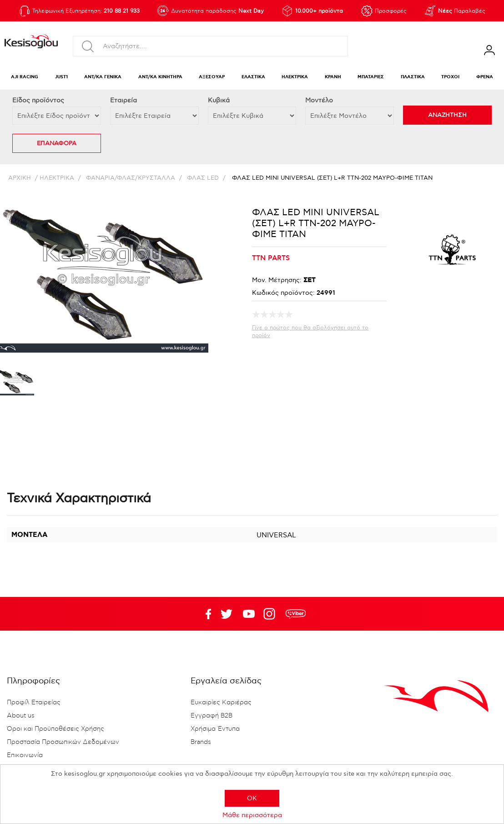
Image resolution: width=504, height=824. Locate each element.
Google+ (271, 614)
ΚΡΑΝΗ (333, 77)
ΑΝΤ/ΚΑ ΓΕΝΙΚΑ (103, 77)
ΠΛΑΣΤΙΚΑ (413, 77)
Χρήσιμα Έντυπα (215, 729)
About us (21, 716)
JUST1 (61, 77)
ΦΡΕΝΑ (485, 77)
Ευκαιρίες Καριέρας (221, 703)
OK (252, 798)
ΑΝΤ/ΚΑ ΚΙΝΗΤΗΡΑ (160, 77)
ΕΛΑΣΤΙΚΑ (253, 77)
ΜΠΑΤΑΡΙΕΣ (371, 77)
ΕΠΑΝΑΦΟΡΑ (57, 143)
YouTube (227, 614)
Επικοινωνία (25, 755)
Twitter (249, 614)
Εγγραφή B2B (212, 716)
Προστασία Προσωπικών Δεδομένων (63, 742)
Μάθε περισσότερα (252, 815)
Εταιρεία (123, 100)
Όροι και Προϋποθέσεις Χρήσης (55, 729)
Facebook (204, 614)
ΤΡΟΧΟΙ (450, 77)
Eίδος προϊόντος (38, 100)
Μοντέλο (319, 100)
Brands (201, 742)
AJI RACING (25, 77)
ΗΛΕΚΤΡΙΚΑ (295, 77)
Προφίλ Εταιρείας (34, 703)
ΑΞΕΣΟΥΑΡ (212, 77)
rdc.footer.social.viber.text (296, 614)
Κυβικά (219, 100)
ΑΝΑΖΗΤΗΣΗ (447, 115)
